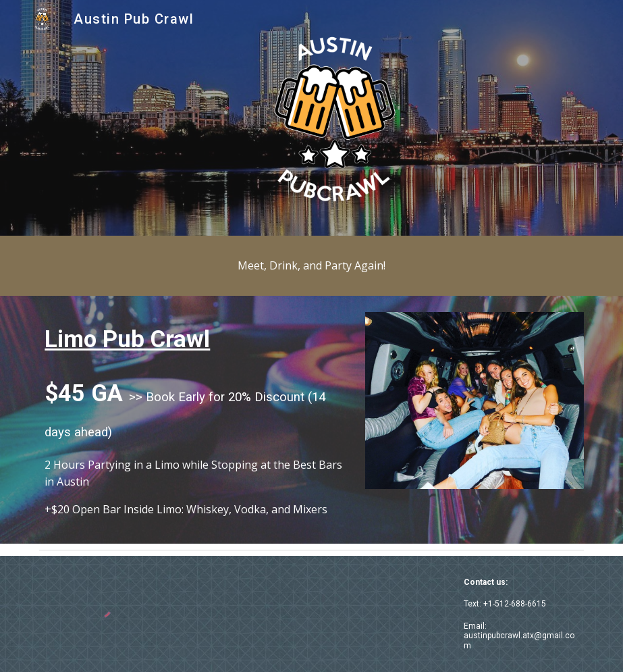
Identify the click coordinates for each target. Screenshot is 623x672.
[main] (311, 266)
